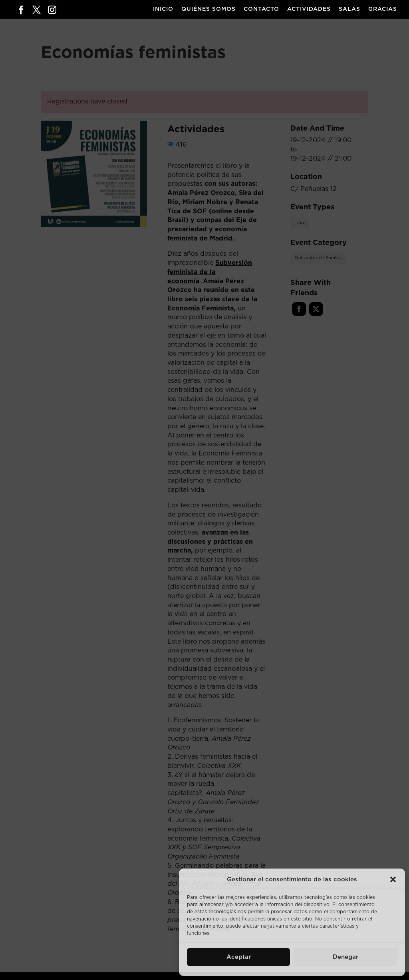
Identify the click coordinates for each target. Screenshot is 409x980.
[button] (393, 879)
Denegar (345, 957)
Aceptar (239, 957)
